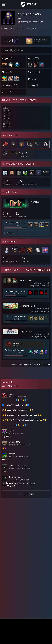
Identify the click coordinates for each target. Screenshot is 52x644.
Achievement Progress (15, 223)
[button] (12, 41)
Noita (35, 202)
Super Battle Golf (27, 306)
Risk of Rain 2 (26, 331)
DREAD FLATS (26, 280)
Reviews (47, 364)
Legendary (18, 343)
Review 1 (11, 233)
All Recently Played (24, 364)
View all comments (10, 386)
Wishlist (38, 364)
